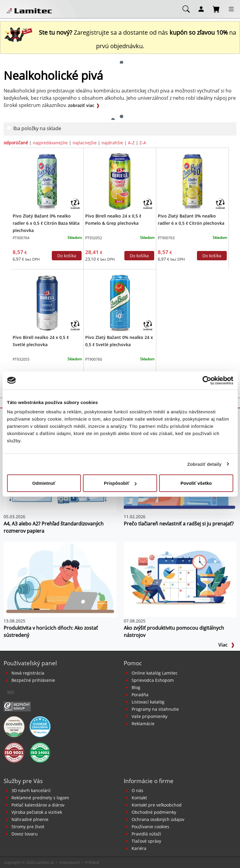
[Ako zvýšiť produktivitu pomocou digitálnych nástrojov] (180, 579)
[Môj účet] (201, 9)
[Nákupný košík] (216, 9)
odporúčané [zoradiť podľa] (16, 143)
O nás (137, 790)
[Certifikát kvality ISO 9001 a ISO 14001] (14, 752)
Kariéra (139, 848)
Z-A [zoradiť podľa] (143, 143)
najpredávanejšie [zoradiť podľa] (50, 143)
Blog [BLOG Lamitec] (136, 687)
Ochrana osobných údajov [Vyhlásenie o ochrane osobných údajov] (158, 819)
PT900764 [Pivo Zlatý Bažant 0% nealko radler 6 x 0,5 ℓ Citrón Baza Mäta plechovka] (21, 238)
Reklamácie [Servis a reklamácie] (143, 724)
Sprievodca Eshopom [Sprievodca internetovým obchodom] (153, 680)
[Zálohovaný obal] (75, 203)
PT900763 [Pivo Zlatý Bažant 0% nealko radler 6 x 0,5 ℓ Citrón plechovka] (166, 238)
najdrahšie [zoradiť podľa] (112, 143)
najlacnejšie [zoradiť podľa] (85, 143)
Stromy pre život (28, 827)
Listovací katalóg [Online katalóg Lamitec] (148, 702)
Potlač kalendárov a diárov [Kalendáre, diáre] (38, 805)
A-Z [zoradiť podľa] (131, 143)
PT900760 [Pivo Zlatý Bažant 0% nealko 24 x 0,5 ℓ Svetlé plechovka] (94, 359)
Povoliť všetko (196, 483)
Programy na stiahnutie (155, 709)
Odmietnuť (44, 483)
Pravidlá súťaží (146, 834)
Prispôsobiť (120, 483)
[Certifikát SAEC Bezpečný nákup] (17, 706)
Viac (226, 645)
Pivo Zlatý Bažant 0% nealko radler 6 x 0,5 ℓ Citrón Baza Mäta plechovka (46, 223)
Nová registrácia (28, 673)
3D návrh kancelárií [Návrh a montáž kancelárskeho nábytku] (31, 790)
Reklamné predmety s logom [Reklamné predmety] (40, 798)
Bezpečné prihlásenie (33, 680)
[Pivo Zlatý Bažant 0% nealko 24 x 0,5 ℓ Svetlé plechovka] (120, 302)
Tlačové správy (146, 841)
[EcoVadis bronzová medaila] (14, 726)
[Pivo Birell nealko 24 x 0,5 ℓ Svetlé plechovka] (47, 302)
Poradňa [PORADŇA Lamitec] (140, 695)
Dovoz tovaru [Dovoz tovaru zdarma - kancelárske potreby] (25, 834)
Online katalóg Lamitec (155, 673)
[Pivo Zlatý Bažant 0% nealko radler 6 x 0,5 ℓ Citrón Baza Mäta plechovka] (47, 181)
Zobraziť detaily (204, 464)
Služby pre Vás (23, 781)
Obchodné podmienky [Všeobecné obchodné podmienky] (154, 812)
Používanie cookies (150, 827)
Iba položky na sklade (37, 128)
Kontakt (139, 798)
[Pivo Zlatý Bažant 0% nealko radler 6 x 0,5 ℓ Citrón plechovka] (193, 181)
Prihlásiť (92, 862)
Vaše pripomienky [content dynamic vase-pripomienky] (150, 716)
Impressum (70, 862)
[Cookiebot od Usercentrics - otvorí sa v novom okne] (207, 380)
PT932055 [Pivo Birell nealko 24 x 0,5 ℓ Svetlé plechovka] (21, 359)
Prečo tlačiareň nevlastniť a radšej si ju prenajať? (179, 524)
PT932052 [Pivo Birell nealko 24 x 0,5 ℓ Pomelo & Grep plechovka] (94, 238)
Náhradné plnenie (30, 819)
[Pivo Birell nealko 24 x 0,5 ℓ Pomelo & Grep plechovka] (120, 181)
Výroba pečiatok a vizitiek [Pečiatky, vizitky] (37, 812)
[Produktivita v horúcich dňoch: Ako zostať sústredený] (60, 579)
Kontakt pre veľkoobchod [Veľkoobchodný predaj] (157, 805)
